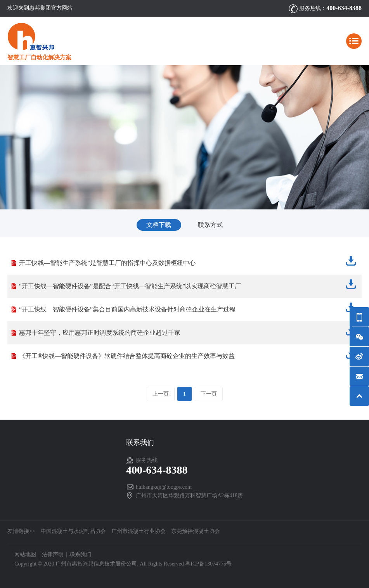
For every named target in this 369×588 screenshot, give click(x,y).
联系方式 (210, 225)
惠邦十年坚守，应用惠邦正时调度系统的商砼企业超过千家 (188, 331)
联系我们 (80, 554)
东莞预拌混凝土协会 (196, 531)
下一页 (209, 394)
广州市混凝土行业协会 (139, 531)
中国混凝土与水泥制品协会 (73, 531)
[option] (184, 137)
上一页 (161, 394)
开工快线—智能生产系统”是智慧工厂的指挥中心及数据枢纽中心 (188, 261)
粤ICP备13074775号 (208, 564)
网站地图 (25, 554)
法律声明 (53, 554)
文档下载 (159, 225)
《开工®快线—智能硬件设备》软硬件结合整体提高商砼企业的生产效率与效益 (188, 354)
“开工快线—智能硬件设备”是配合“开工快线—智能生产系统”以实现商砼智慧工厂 (188, 284)
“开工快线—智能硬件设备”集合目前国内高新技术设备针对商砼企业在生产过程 (188, 307)
